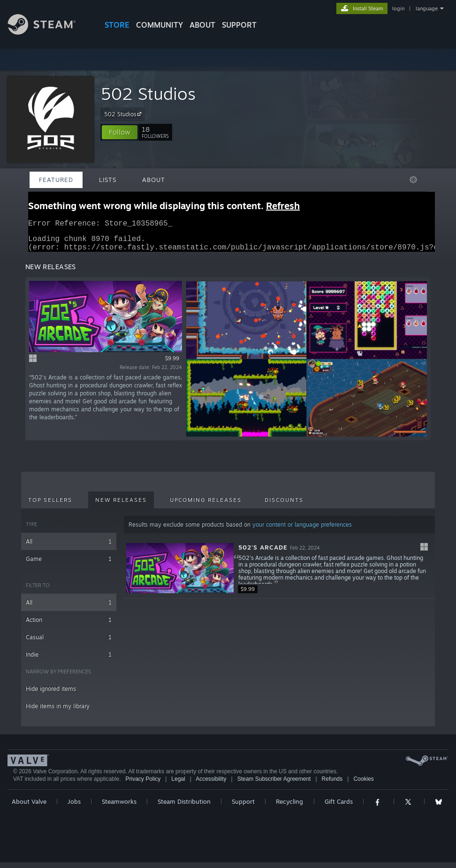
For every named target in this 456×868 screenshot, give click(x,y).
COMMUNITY (160, 25)
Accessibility (211, 785)
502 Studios (148, 94)
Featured (56, 180)
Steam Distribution (184, 807)
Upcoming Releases (206, 506)
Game (69, 564)
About (202, 25)
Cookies (363, 785)
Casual (69, 643)
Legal (178, 785)
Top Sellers (50, 506)
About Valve (29, 807)
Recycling (289, 807)
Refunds (332, 785)
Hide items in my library (58, 712)
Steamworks (119, 807)
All (69, 547)
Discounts (284, 506)
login (398, 8)
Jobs (74, 807)
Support (243, 807)
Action (69, 625)
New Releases (121, 506)
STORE (117, 25)
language (427, 8)
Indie (69, 660)
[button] (120, 132)
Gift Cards (339, 807)
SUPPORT (239, 25)
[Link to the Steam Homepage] (49, 32)
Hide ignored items (51, 694)
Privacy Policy (143, 785)
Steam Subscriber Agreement (274, 785)
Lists (108, 180)
